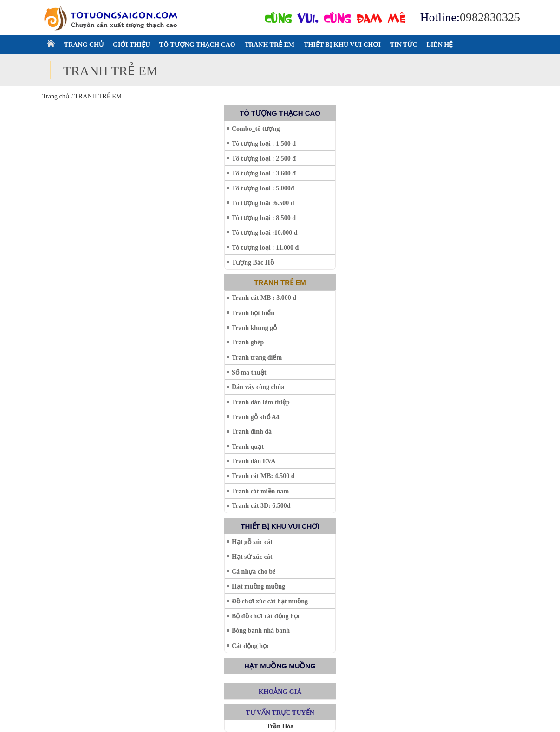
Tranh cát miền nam (260, 491)
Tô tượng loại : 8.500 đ (264, 218)
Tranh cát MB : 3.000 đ (264, 298)
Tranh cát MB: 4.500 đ (263, 476)
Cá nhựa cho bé (254, 572)
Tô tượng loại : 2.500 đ (264, 159)
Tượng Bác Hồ (253, 262)
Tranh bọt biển (253, 313)
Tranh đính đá (252, 431)
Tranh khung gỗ (254, 328)
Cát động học (251, 646)
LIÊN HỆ (440, 45)
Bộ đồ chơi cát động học (266, 616)
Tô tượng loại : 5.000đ (263, 188)
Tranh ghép (248, 342)
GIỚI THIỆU (131, 45)
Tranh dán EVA (254, 461)
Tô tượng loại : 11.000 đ (265, 248)
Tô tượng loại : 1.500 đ (264, 144)
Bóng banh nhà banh (261, 631)
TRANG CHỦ (84, 45)
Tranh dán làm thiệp (261, 402)
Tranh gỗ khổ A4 (256, 417)
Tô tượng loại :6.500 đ (263, 203)
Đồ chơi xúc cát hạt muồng (270, 601)
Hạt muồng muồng (258, 586)
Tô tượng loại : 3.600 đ (264, 173)
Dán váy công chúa (258, 387)
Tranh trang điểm (257, 358)
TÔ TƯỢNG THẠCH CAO (197, 45)
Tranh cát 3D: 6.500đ (261, 506)
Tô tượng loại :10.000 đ (265, 233)
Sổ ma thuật (249, 372)
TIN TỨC (404, 45)
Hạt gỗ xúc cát (252, 542)
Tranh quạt (248, 447)
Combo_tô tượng (256, 129)
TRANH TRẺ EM (270, 45)
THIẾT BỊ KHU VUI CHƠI (342, 45)
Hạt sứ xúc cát (252, 557)
